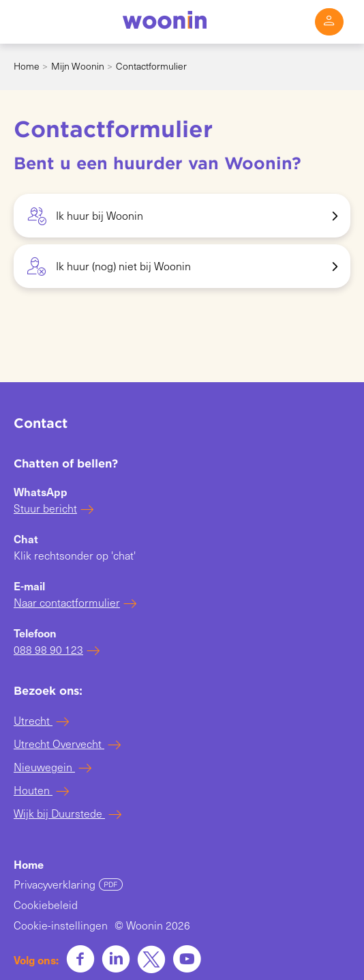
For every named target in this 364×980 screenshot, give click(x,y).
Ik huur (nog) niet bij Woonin (109, 267)
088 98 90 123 (48, 649)
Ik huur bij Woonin (85, 217)
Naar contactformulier (67, 602)
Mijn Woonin (78, 66)
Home (27, 66)
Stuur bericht (45, 508)
